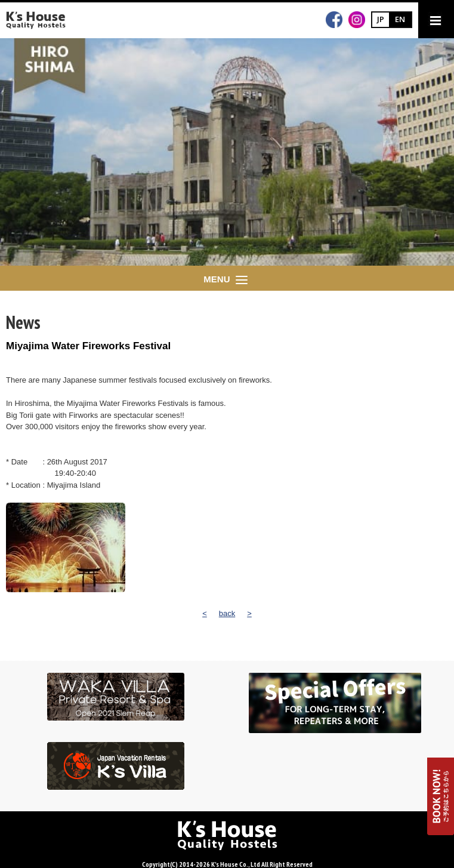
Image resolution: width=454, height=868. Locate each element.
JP (381, 19)
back (227, 613)
